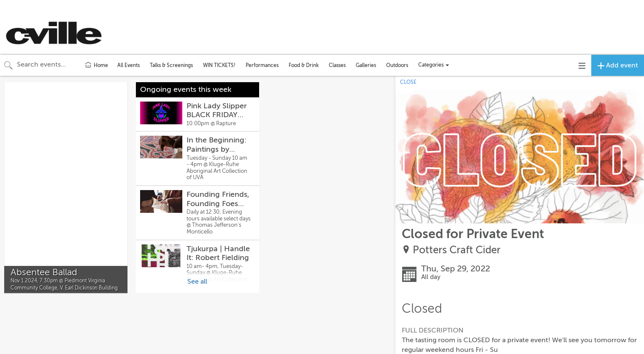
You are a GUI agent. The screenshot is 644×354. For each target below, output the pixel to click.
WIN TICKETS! (219, 65)
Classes (337, 65)
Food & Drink (304, 65)
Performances (262, 65)
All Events (129, 65)
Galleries (366, 65)
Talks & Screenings (171, 65)
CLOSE (408, 82)
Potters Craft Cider (457, 250)
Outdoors (397, 65)
